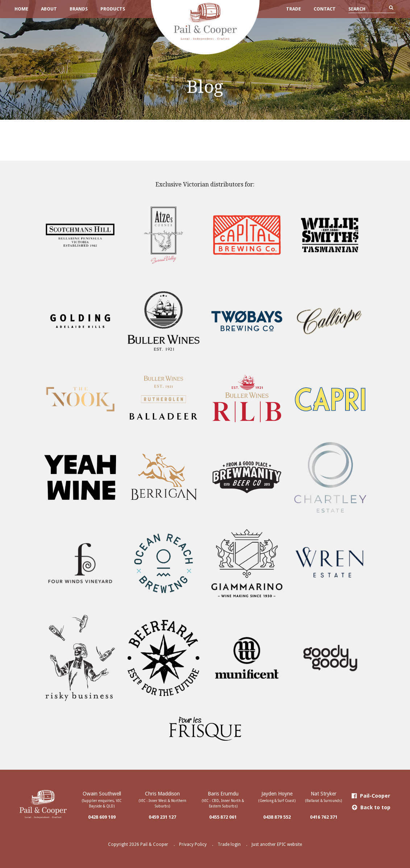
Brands (79, 9)
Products (113, 9)
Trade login (229, 844)
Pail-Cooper (371, 796)
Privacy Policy (193, 844)
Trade (293, 9)
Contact (325, 9)
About (49, 9)
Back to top (371, 807)
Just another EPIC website (277, 844)
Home (21, 9)
